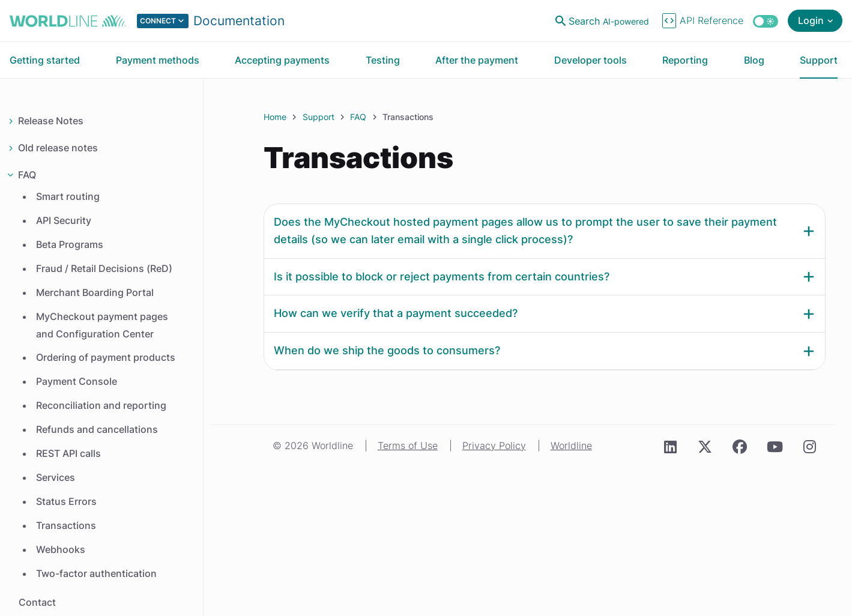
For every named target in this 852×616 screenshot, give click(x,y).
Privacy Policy (494, 445)
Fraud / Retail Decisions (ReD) (104, 268)
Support (319, 117)
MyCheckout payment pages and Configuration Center (102, 325)
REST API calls (68, 453)
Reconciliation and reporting (101, 405)
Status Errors (66, 501)
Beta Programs (70, 244)
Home (275, 117)
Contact (37, 602)
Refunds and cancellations (97, 429)
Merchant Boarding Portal (95, 292)
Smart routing (68, 196)
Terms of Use (408, 445)
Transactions (66, 525)
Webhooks (61, 549)
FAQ (27, 175)
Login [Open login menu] (811, 20)
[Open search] (603, 21)
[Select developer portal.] (211, 21)
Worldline (571, 445)
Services (56, 477)
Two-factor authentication (96, 573)
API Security (64, 220)
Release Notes (51, 121)
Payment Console (77, 381)
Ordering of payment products (106, 357)
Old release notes (58, 148)
